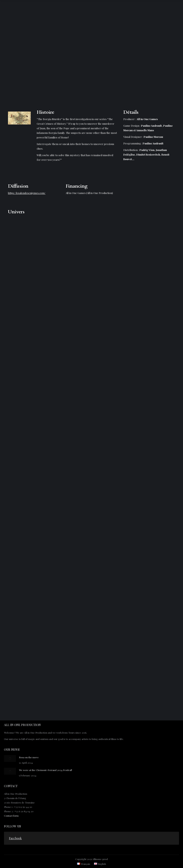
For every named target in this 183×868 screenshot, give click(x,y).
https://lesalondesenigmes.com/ (27, 193)
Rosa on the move (29, 757)
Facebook (15, 838)
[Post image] (10, 758)
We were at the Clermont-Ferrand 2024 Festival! (46, 770)
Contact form (11, 816)
